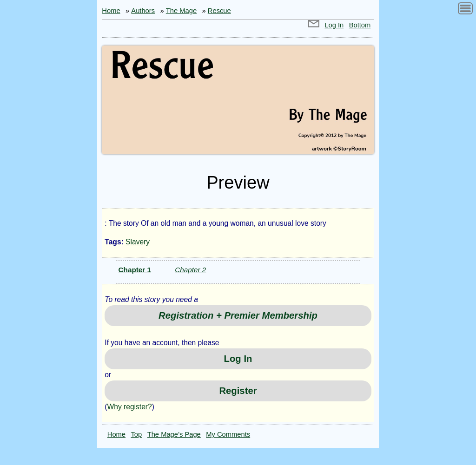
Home (111, 11)
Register (238, 391)
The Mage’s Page (174, 434)
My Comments (228, 434)
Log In (334, 25)
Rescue (219, 11)
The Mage (181, 11)
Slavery (138, 242)
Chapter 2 (190, 270)
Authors (143, 11)
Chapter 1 (135, 270)
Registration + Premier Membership (238, 315)
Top (137, 434)
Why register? (130, 407)
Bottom (360, 25)
